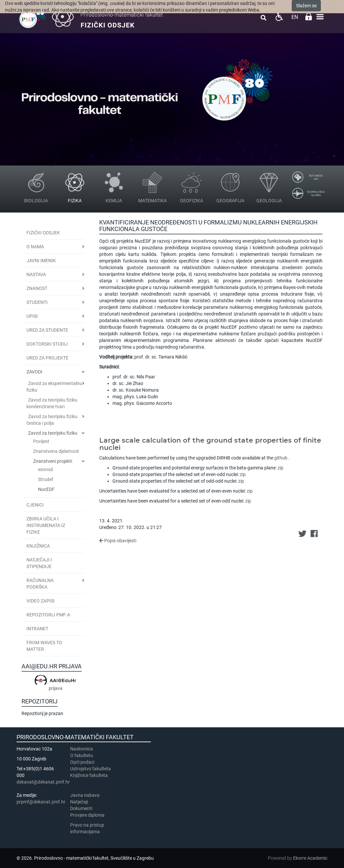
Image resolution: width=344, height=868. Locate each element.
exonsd (45, 469)
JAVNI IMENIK (41, 261)
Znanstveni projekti (53, 461)
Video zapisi (41, 601)
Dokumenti (81, 808)
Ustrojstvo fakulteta (90, 769)
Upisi (32, 316)
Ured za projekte (47, 358)
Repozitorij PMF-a (48, 615)
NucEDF (46, 489)
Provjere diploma (87, 815)
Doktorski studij (47, 344)
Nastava (36, 274)
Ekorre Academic (310, 858)
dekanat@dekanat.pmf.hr (43, 782)
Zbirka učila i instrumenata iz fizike (46, 525)
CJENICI (35, 505)
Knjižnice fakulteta (89, 775)
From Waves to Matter (44, 646)
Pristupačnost (279, 17)
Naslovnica (82, 749)
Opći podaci (82, 762)
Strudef (46, 479)
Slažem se (306, 6)
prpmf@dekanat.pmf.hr (41, 802)
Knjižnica (38, 546)
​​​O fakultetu (82, 755)
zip (280, 468)
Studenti (37, 302)
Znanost (37, 288)
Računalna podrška (40, 584)
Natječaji (79, 802)
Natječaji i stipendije (39, 563)
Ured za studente (47, 330)
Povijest (41, 441)
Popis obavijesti (118, 541)
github (281, 458)
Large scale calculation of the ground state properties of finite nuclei (210, 444)
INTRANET (37, 629)
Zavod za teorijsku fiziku (53, 433)
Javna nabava (85, 795)
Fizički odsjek (43, 233)
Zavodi (34, 372)
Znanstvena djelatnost (56, 451)
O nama (35, 247)
